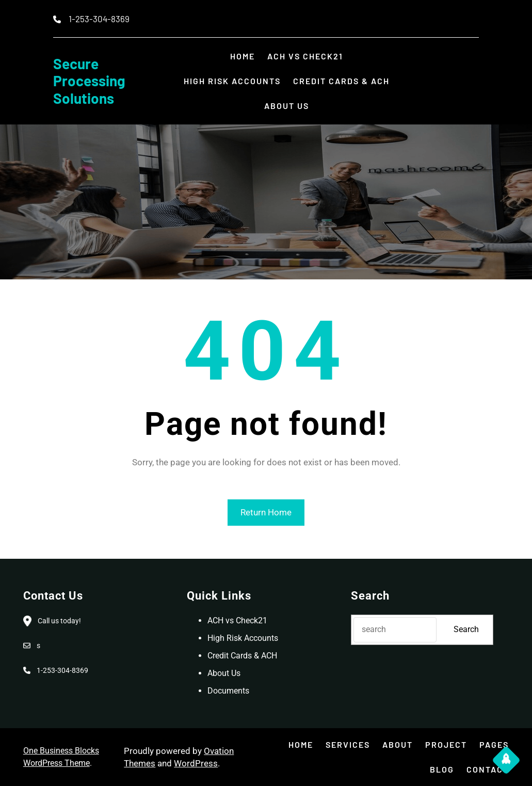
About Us (224, 673)
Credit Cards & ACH (242, 656)
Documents (228, 691)
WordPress (196, 763)
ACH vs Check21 (237, 620)
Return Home (266, 512)
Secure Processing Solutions (89, 81)
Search (466, 629)
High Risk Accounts (243, 638)
